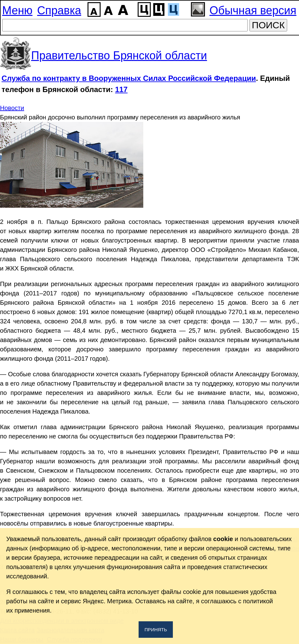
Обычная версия (253, 10)
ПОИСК (268, 25)
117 (121, 89)
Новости (12, 108)
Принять (156, 630)
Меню (17, 10)
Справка (59, 10)
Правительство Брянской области (119, 56)
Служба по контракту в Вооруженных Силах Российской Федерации (129, 78)
